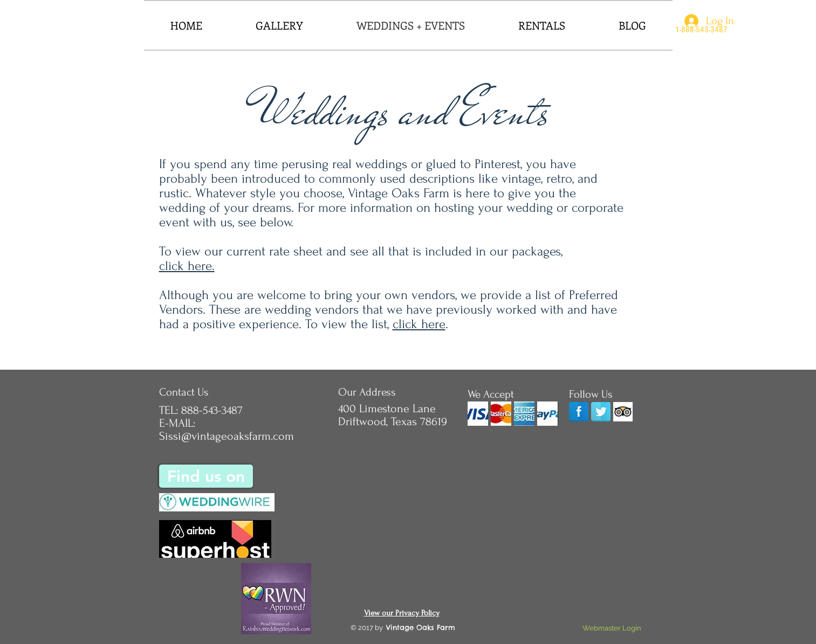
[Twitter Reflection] (601, 412)
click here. (187, 266)
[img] (478, 414)
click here (419, 324)
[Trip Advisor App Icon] (623, 412)
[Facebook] (579, 412)
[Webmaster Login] (612, 628)
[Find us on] (206, 476)
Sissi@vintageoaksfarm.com (227, 436)
